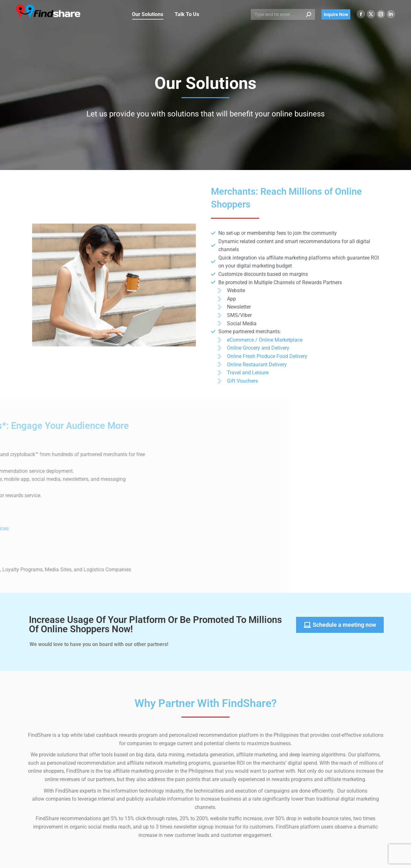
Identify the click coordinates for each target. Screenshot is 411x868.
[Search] (283, 14)
